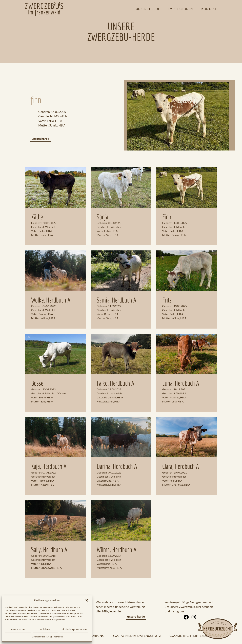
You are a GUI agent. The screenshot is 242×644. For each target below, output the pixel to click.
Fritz (167, 300)
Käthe (37, 217)
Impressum (58, 637)
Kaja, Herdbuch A (49, 466)
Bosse (37, 383)
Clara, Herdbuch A (181, 466)
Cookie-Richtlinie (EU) (189, 636)
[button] (87, 600)
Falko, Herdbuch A (115, 383)
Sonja (102, 217)
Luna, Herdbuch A (181, 383)
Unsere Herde (148, 9)
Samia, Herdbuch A (116, 300)
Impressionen (181, 9)
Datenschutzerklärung (42, 637)
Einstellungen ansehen (74, 629)
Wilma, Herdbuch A (117, 550)
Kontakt (209, 9)
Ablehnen (45, 629)
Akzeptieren (18, 629)
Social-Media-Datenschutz (137, 636)
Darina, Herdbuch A (117, 466)
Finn (167, 217)
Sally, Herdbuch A (49, 550)
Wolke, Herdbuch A (51, 300)
